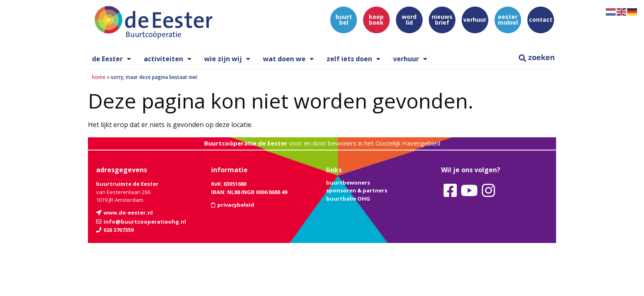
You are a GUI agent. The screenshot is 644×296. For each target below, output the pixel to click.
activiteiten (168, 59)
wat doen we (288, 59)
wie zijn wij (227, 59)
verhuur (410, 59)
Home (99, 77)
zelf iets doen (353, 59)
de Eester (112, 59)
